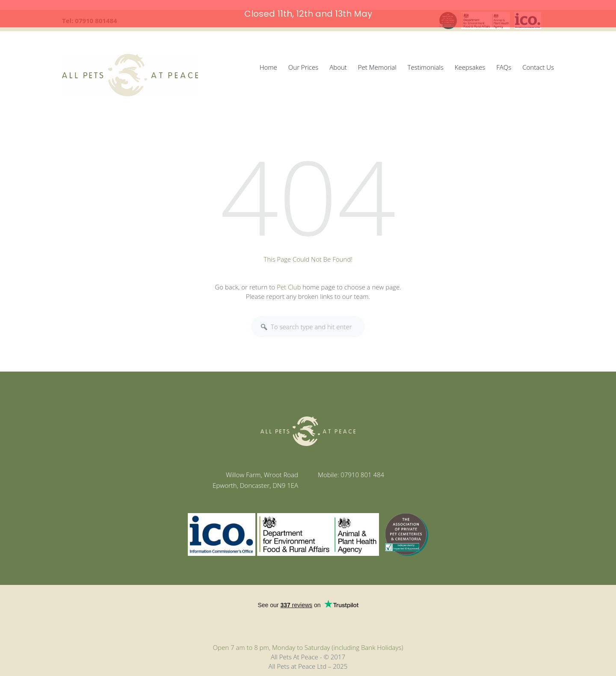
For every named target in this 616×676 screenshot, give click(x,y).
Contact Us (538, 63)
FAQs (504, 63)
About (338, 63)
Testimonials (426, 63)
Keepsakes (470, 63)
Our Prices (303, 63)
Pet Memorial (377, 63)
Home (268, 63)
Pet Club (289, 283)
